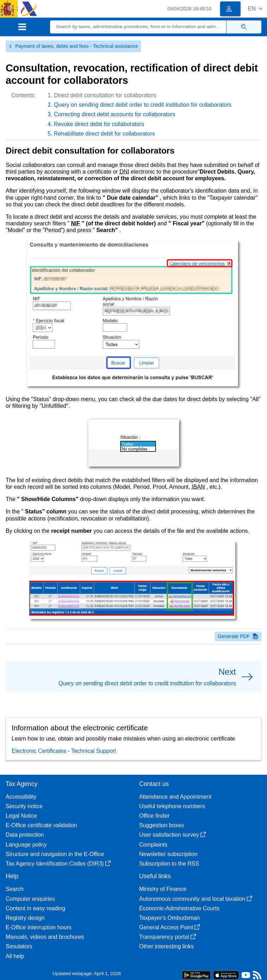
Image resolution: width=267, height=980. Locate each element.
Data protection (25, 835)
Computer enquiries (30, 899)
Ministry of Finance (163, 889)
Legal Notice (21, 816)
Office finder (154, 816)
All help (15, 956)
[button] (255, 9)
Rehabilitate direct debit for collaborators (104, 134)
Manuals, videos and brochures (45, 937)
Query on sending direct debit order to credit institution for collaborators (143, 105)
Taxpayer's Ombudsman (170, 918)
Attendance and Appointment (176, 797)
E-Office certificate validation (41, 825)
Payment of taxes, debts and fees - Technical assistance (73, 46)
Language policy (26, 845)
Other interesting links (167, 946)
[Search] (138, 27)
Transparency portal (168, 937)
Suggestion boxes (162, 825)
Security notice (24, 806)
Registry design (25, 918)
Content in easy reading (35, 908)
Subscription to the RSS (169, 864)
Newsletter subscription (168, 854)
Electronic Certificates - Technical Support (64, 751)
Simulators (19, 946)
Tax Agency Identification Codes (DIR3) (58, 864)
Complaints (153, 845)
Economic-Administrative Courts (180, 908)
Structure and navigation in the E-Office (55, 854)
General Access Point (170, 927)
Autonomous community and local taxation (196, 899)
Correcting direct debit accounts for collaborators (115, 114)
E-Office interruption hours (38, 927)
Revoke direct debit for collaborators (99, 124)
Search (15, 889)
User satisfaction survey (173, 835)
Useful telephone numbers (172, 806)
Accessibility (21, 797)
